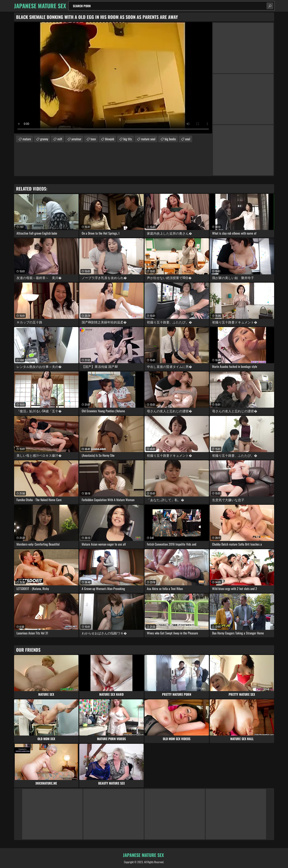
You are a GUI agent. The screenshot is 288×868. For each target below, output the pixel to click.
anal (188, 139)
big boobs (170, 139)
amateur (76, 139)
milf (60, 139)
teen (93, 139)
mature (27, 139)
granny (44, 139)
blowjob (110, 139)
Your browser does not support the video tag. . (113, 78)
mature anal (148, 139)
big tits (128, 139)
